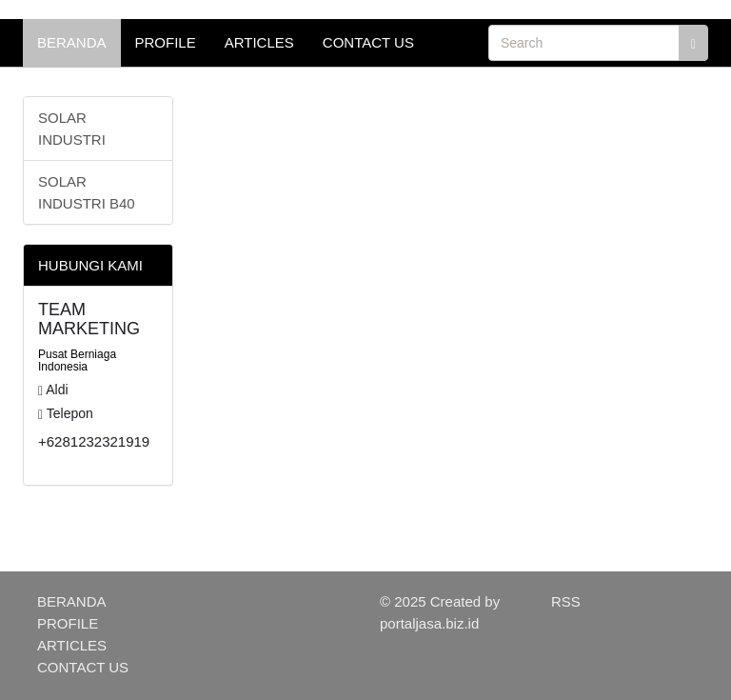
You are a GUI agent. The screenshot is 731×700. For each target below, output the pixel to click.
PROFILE (166, 42)
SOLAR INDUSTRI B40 (87, 192)
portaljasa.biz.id (429, 623)
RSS (566, 601)
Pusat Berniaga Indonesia (77, 360)
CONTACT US (368, 42)
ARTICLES (259, 42)
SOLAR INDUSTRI (72, 129)
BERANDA (72, 42)
